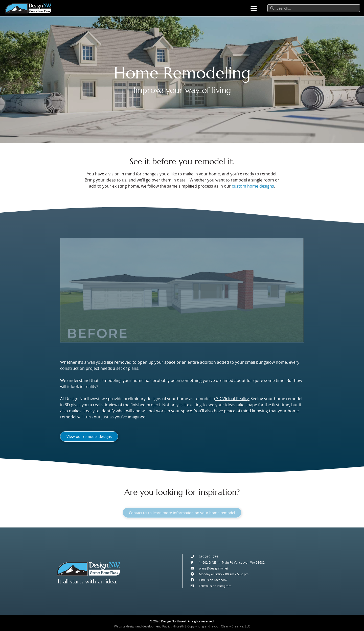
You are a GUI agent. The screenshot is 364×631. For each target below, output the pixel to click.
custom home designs (253, 186)
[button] (254, 8)
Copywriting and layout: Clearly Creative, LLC (219, 626)
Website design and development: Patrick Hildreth (149, 626)
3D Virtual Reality (232, 399)
